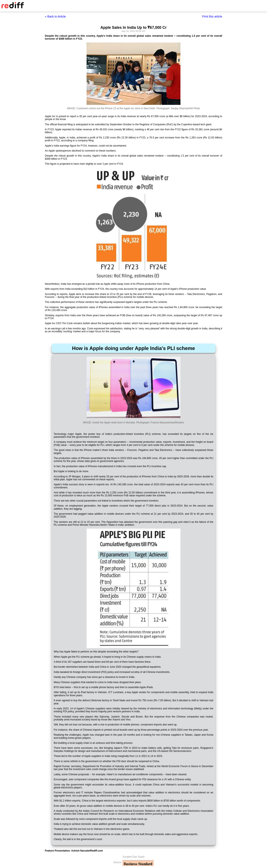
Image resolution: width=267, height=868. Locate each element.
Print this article (212, 16)
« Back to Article (55, 16)
